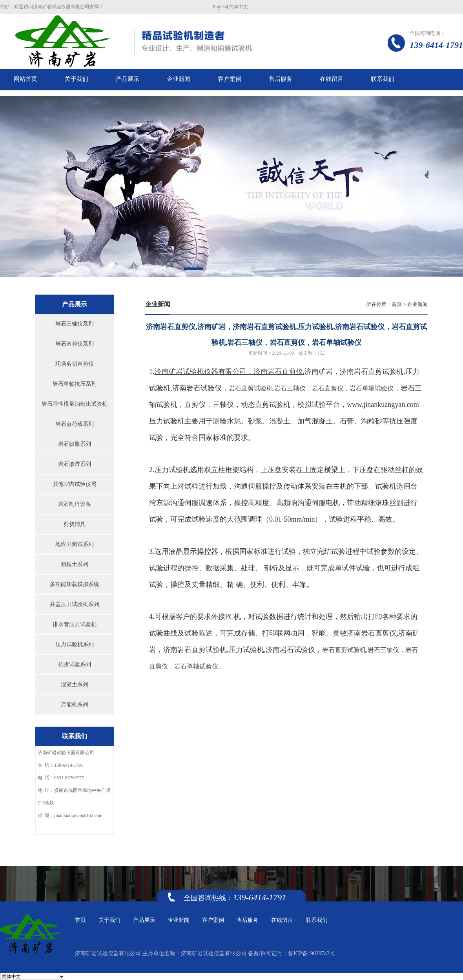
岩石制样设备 (75, 504)
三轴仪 (223, 405)
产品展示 (144, 920)
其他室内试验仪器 (75, 484)
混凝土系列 (75, 684)
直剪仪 (195, 405)
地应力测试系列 (75, 544)
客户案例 (213, 920)
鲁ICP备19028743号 (312, 953)
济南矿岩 (319, 372)
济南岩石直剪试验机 (372, 372)
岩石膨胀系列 (75, 444)
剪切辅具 (75, 524)
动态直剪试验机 (266, 405)
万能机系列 (75, 704)
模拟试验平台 (319, 405)
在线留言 (282, 920)
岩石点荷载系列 (75, 424)
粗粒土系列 (75, 564)
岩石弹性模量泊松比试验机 (75, 404)
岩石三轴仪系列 (75, 324)
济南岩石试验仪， (283, 388)
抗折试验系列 (75, 664)
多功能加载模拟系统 (75, 584)
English (220, 7)
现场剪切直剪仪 (75, 364)
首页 (397, 304)
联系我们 (317, 920)
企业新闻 (417, 304)
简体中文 (239, 7)
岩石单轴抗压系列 (75, 384)
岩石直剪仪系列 (75, 344)
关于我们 (109, 920)
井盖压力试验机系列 (75, 604)
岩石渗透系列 (75, 464)
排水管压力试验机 (75, 624)
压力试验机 (246, 650)
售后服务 (248, 920)
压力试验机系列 (75, 644)
